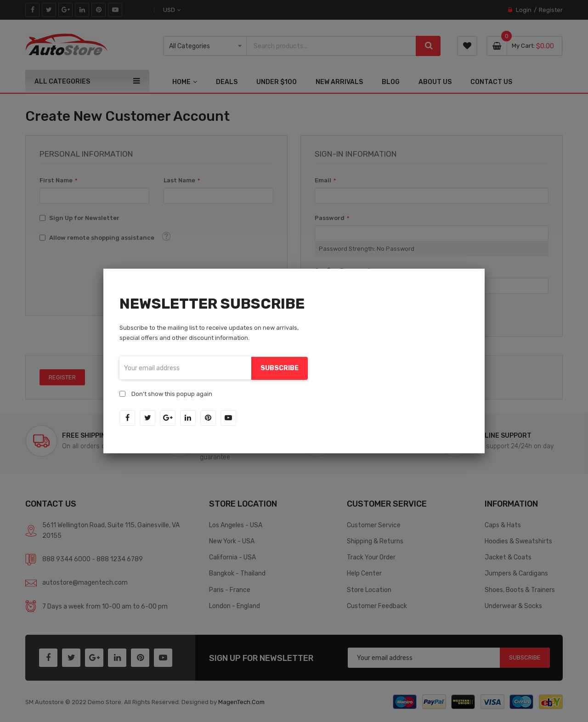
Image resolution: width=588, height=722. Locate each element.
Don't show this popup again (172, 393)
